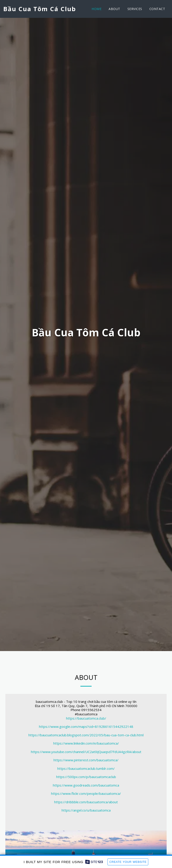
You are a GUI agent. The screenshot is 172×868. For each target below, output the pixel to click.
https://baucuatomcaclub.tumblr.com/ (86, 769)
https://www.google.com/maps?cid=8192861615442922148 (86, 727)
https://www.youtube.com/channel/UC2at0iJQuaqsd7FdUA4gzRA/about (86, 752)
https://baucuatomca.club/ (86, 719)
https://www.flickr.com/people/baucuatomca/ (86, 794)
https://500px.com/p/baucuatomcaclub (86, 777)
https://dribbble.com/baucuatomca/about (86, 802)
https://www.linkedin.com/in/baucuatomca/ (86, 744)
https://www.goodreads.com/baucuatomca (86, 786)
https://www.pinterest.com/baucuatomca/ (86, 760)
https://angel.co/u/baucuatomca (86, 811)
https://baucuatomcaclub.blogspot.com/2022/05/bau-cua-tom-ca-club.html (86, 735)
